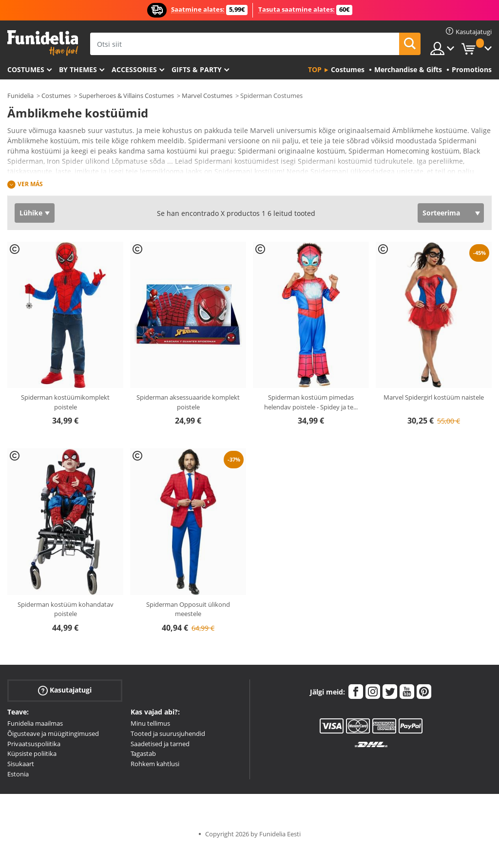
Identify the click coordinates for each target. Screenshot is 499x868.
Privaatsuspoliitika (34, 744)
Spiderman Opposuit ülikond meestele (188, 609)
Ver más (30, 184)
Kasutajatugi (65, 690)
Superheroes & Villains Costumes (126, 96)
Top (315, 69)
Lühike (31, 213)
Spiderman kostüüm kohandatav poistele (66, 609)
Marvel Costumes (207, 96)
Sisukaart (21, 764)
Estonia (18, 774)
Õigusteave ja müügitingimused (53, 733)
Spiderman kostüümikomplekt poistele (65, 402)
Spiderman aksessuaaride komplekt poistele (188, 402)
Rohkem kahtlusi (155, 764)
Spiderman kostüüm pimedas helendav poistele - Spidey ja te (311, 402)
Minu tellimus (150, 723)
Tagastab (143, 753)
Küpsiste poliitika (32, 753)
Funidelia (20, 96)
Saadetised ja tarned (160, 744)
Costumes (26, 69)
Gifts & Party (197, 69)
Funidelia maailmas (35, 723)
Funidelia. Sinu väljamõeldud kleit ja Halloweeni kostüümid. (43, 43)
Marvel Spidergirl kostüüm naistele (434, 397)
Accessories (134, 69)
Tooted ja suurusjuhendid (168, 733)
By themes (78, 69)
